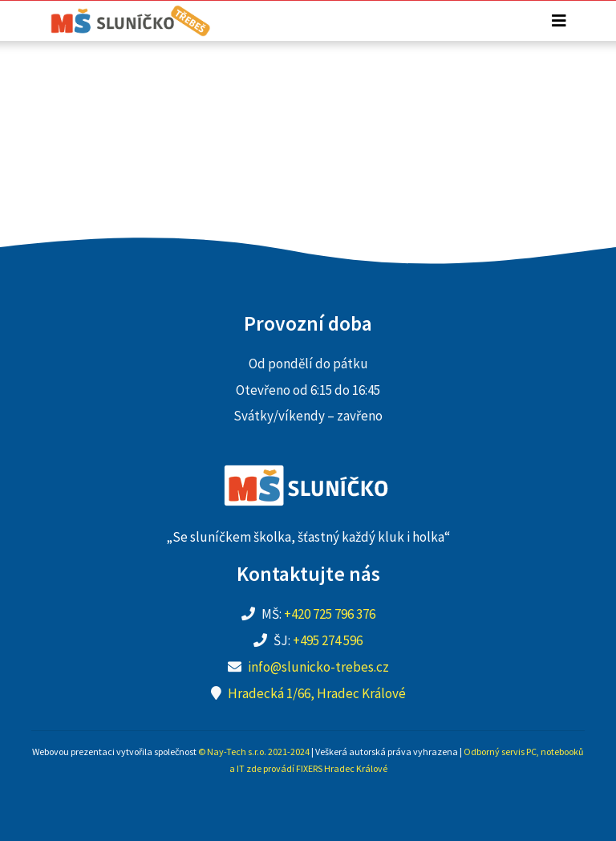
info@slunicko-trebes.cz (318, 667)
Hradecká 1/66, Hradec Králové (317, 693)
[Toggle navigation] (559, 21)
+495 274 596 (328, 640)
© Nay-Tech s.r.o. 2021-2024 (254, 752)
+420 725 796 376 (330, 614)
